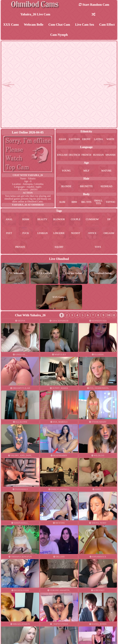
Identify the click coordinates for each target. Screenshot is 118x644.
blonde (66, 186)
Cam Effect (107, 24)
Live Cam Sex (85, 24)
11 (114, 315)
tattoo (111, 202)
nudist (76, 233)
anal (9, 219)
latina (98, 139)
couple (76, 219)
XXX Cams (11, 24)
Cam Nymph (59, 35)
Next (112, 506)
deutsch (74, 155)
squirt (59, 247)
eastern (74, 139)
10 (109, 315)
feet (9, 233)
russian (98, 155)
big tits (86, 202)
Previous (84, 506)
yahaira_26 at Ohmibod (28, 205)
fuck (26, 233)
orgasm (109, 233)
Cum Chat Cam (59, 24)
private (20, 247)
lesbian (42, 233)
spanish (110, 155)
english (62, 155)
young (66, 171)
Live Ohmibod (59, 259)
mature (106, 171)
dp (109, 219)
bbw (74, 202)
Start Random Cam (94, 5)
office (92, 233)
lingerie (59, 233)
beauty (42, 219)
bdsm (26, 219)
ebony (86, 139)
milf (86, 171)
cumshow (92, 219)
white (110, 139)
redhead (106, 186)
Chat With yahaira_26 (28, 175)
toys (98, 247)
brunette (86, 186)
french (86, 155)
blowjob (59, 219)
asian (62, 139)
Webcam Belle (34, 24)
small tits (98, 202)
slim (62, 202)
